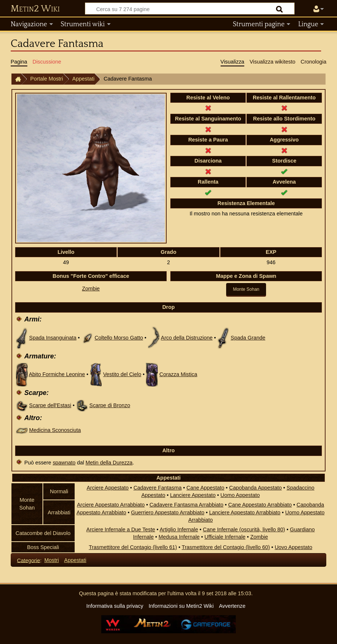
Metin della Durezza (109, 463)
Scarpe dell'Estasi (50, 405)
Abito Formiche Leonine (57, 374)
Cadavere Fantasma (157, 488)
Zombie (91, 289)
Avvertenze (232, 606)
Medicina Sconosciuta (55, 430)
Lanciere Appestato (193, 495)
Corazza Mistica (178, 374)
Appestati (84, 79)
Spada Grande (248, 338)
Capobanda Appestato (255, 488)
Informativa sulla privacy (115, 606)
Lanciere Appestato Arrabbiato (245, 512)
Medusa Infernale (179, 537)
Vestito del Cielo (122, 374)
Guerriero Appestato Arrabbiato (168, 512)
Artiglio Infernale (179, 529)
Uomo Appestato (240, 495)
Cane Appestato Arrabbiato (260, 505)
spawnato (64, 463)
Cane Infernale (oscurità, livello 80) (244, 529)
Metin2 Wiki (35, 9)
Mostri (52, 560)
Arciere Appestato (108, 488)
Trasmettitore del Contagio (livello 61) (133, 547)
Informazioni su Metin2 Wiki (181, 606)
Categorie (28, 560)
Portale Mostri (47, 79)
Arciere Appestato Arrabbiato (111, 505)
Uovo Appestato (293, 547)
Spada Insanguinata (53, 338)
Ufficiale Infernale (225, 537)
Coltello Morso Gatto (119, 338)
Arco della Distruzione (187, 338)
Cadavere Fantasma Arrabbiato (187, 505)
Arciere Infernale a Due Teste (121, 529)
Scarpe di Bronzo (110, 405)
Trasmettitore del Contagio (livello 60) (226, 547)
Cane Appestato (205, 488)
